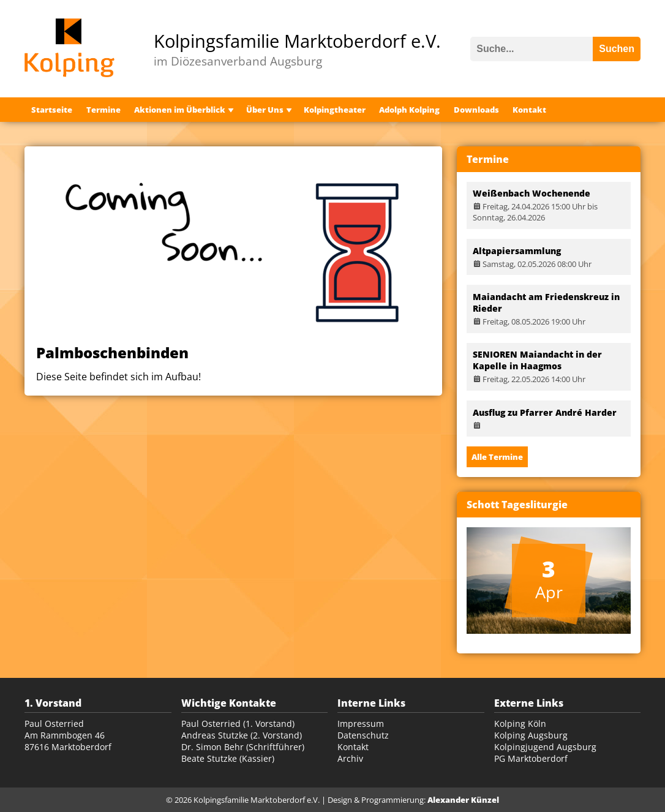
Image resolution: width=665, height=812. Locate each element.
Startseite (52, 110)
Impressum (361, 724)
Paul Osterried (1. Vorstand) (238, 724)
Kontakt (529, 110)
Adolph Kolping (409, 110)
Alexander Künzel (463, 800)
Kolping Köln (520, 724)
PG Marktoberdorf (531, 758)
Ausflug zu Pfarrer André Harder (545, 412)
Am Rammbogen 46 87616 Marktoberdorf (68, 741)
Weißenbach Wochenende (532, 193)
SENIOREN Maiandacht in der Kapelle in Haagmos (537, 360)
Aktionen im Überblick (180, 110)
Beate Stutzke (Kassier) (228, 758)
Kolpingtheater (335, 110)
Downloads (476, 110)
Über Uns (265, 110)
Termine (103, 110)
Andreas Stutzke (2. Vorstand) (242, 735)
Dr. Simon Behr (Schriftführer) (243, 747)
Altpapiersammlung (517, 251)
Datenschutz (363, 735)
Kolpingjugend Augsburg (545, 747)
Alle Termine (497, 457)
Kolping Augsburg (531, 735)
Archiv (350, 758)
